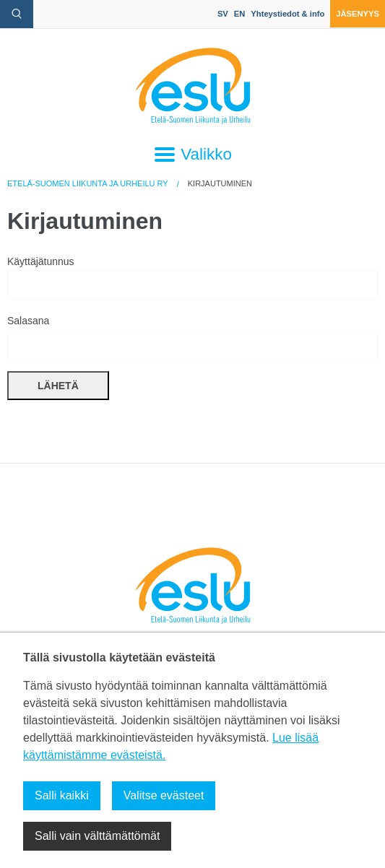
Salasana (192, 337)
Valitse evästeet (164, 795)
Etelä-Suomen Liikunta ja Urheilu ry (88, 183)
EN (240, 14)
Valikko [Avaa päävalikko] (192, 155)
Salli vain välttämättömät (97, 836)
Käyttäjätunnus (192, 278)
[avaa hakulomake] (17, 14)
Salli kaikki (62, 795)
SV (223, 14)
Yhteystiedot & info (287, 14)
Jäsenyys (358, 14)
